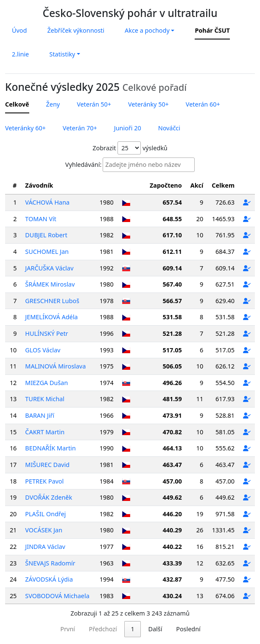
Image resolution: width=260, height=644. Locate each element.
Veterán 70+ (80, 128)
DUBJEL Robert (46, 235)
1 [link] (95, 629)
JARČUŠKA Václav (49, 268)
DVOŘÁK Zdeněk (49, 497)
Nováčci (169, 128)
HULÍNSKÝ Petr (46, 333)
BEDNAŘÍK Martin (50, 448)
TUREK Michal (45, 399)
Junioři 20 (128, 128)
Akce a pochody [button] (147, 30)
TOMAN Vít (41, 219)
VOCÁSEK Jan (43, 530)
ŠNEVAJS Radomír (50, 563)
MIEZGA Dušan (46, 383)
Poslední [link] (226, 629)
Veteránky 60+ (25, 128)
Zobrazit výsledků (130, 148)
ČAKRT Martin (45, 432)
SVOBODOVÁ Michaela (57, 596)
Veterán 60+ (203, 104)
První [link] (29, 629)
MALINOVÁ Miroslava (55, 366)
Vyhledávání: (83, 165)
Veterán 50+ (94, 104)
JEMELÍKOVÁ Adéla (51, 317)
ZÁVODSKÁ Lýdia (49, 579)
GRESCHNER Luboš (52, 301)
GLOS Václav (43, 350)
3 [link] (129, 629)
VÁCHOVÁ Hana (47, 202)
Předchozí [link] (65, 629)
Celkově (17, 104)
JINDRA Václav (45, 547)
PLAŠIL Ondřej (45, 514)
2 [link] (112, 629)
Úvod (19, 30)
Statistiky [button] (62, 54)
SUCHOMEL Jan (47, 252)
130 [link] (167, 629)
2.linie (20, 54)
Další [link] (193, 629)
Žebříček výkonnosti (76, 30)
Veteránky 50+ (148, 104)
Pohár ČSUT (212, 30)
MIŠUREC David (47, 465)
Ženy (53, 104)
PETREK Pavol (44, 481)
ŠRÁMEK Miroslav (50, 284)
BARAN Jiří (40, 415)
